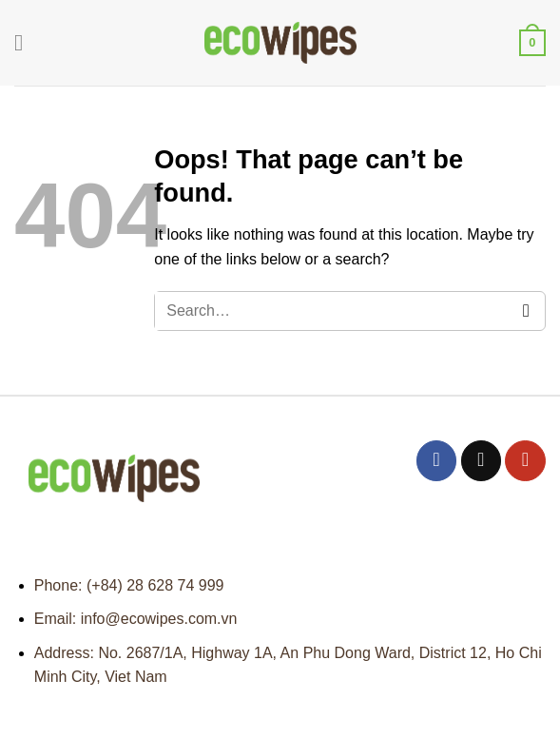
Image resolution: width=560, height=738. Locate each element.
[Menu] (26, 42)
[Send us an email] (482, 461)
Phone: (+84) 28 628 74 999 (129, 585)
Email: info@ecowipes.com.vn (136, 619)
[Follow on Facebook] (437, 461)
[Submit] (526, 311)
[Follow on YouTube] (525, 461)
